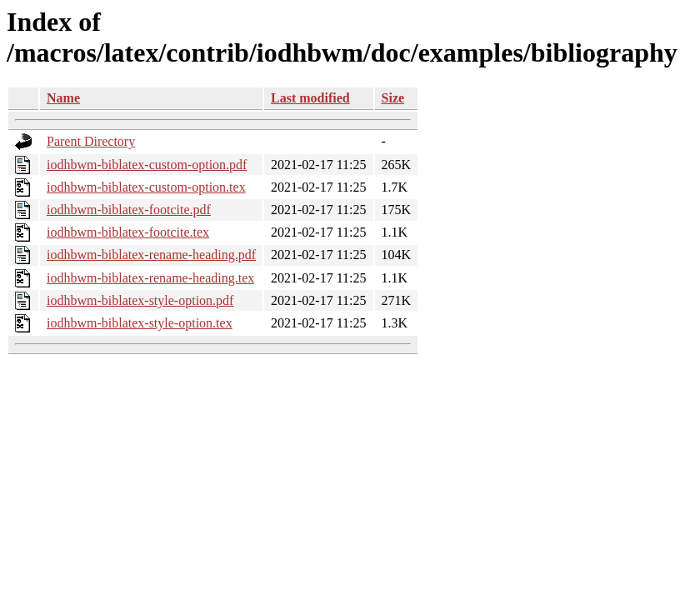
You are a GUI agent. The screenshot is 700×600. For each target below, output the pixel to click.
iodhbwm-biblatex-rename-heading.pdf (151, 255)
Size (393, 98)
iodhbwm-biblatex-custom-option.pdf (147, 165)
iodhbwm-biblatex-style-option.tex (140, 323)
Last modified (310, 98)
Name (63, 98)
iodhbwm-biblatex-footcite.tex (128, 232)
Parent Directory (91, 141)
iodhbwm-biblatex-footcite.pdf (129, 210)
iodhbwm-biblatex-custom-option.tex (146, 187)
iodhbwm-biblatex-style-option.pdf (140, 300)
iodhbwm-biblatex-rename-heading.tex (150, 278)
